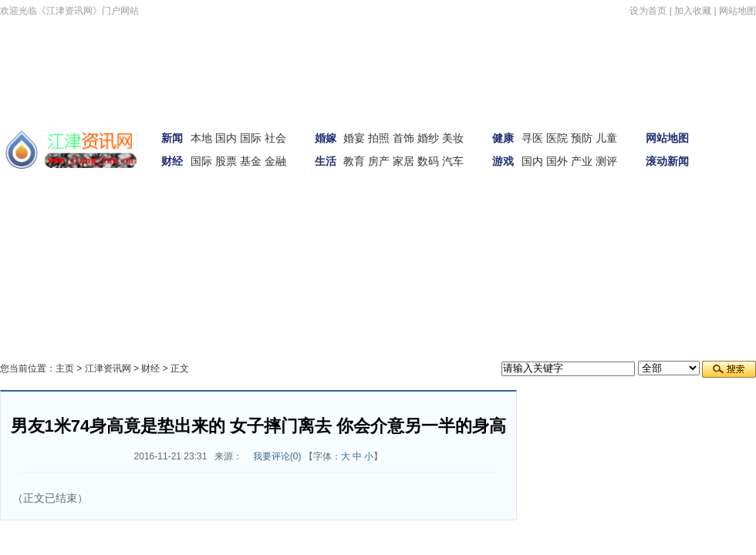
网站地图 (737, 11)
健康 (503, 138)
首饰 (403, 138)
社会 (275, 138)
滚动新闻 (667, 161)
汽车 (453, 161)
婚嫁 (326, 138)
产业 (582, 161)
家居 (403, 161)
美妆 (453, 138)
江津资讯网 (108, 368)
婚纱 (428, 138)
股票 (226, 161)
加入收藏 (693, 11)
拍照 (379, 138)
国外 (557, 161)
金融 (275, 161)
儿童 (606, 138)
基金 (251, 161)
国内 (226, 138)
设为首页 (648, 11)
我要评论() (277, 456)
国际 (251, 138)
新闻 (172, 138)
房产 (379, 161)
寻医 (532, 138)
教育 (354, 161)
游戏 (503, 161)
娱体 (734, 169)
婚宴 (354, 138)
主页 (65, 368)
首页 (734, 126)
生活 (326, 161)
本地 (201, 138)
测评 (606, 161)
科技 (108, 212)
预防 (582, 138)
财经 (172, 161)
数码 (428, 161)
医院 (557, 138)
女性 (68, 212)
